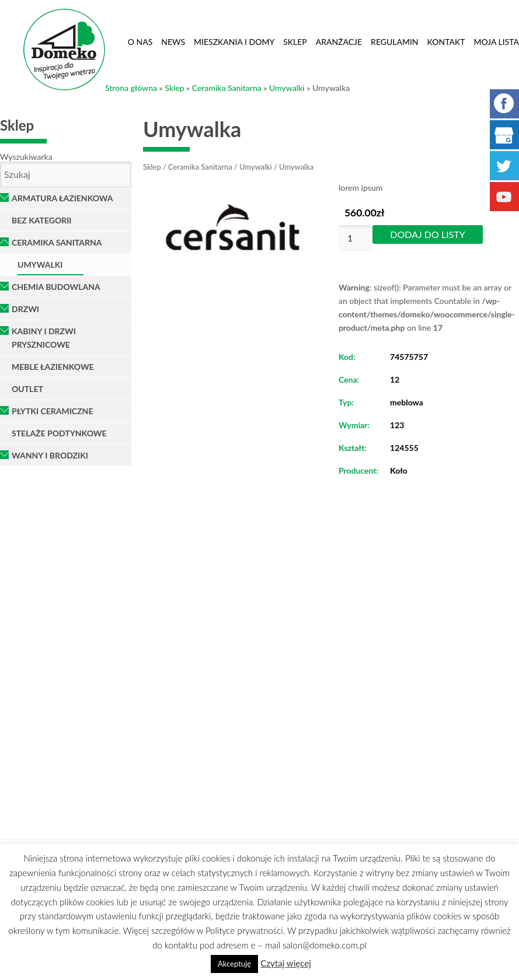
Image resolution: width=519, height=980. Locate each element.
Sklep (295, 42)
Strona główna (131, 88)
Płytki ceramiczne (52, 411)
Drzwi (25, 309)
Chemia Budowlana (56, 287)
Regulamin (394, 42)
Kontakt (446, 42)
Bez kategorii (42, 220)
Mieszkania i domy (234, 42)
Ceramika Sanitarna (227, 88)
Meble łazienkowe (53, 367)
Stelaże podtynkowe (59, 433)
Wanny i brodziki (50, 455)
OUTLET (27, 389)
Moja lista (496, 42)
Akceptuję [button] (234, 964)
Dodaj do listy (427, 234)
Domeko (64, 50)
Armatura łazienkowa (62, 198)
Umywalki (287, 88)
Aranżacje (339, 42)
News (173, 42)
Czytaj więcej (286, 963)
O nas (140, 42)
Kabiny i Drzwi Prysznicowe (44, 338)
